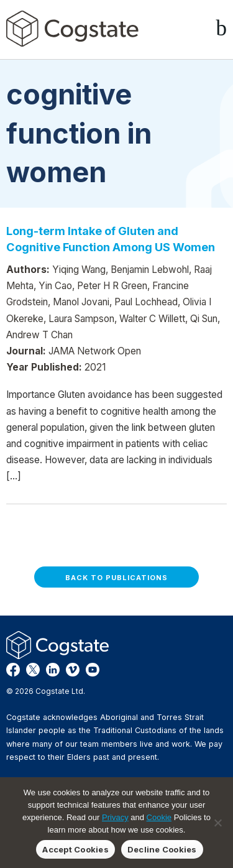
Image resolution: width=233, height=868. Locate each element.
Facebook (13, 670)
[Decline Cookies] (217, 823)
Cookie (159, 817)
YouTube (93, 670)
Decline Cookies (162, 849)
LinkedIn (53, 670)
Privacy (115, 817)
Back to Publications (116, 578)
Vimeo (73, 670)
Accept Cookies (75, 849)
